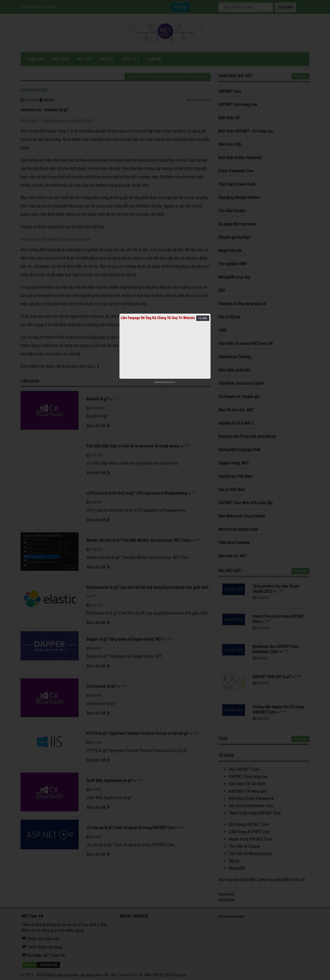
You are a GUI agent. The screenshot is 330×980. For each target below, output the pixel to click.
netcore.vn (170, 382)
